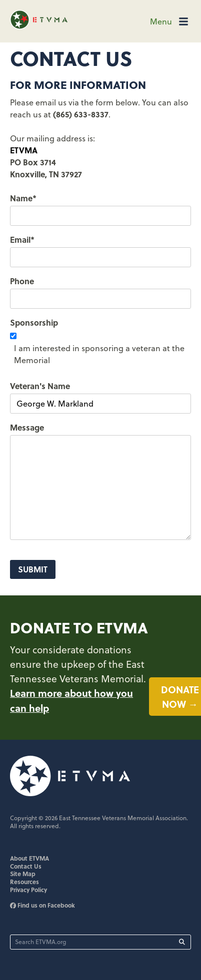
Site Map (23, 874)
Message (27, 427)
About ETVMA (29, 858)
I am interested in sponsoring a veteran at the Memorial (99, 354)
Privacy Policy (28, 890)
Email (22, 240)
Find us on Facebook (42, 905)
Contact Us (26, 866)
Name (23, 198)
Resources (24, 882)
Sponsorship (34, 322)
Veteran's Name (40, 386)
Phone (22, 281)
